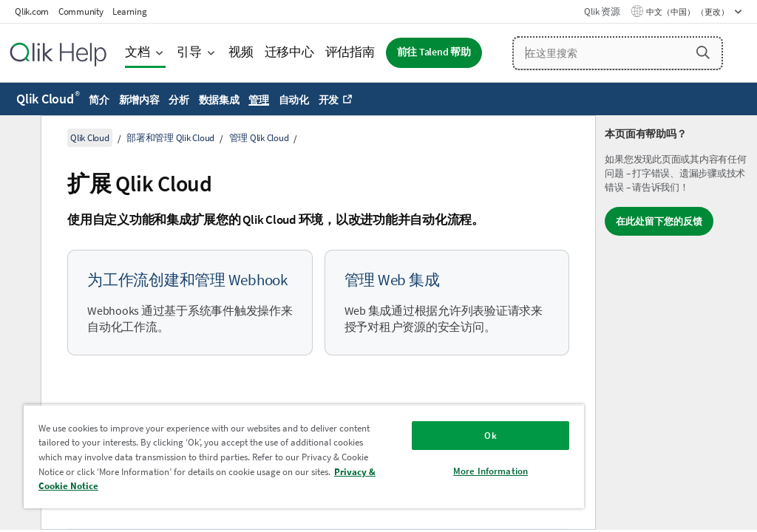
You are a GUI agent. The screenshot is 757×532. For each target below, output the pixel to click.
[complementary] (676, 323)
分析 (179, 100)
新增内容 (139, 100)
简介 (99, 100)
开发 (329, 100)
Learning (129, 11)
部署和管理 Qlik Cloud (170, 138)
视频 (241, 52)
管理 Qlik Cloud (259, 138)
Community (81, 11)
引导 (189, 52)
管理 (259, 100)
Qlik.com (32, 11)
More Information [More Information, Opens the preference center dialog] (490, 471)
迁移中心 (289, 52)
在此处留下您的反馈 (659, 221)
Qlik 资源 (602, 11)
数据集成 (219, 100)
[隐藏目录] (18, 138)
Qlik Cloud (48, 99)
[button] (703, 52)
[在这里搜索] (618, 53)
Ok (490, 436)
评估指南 (350, 52)
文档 (138, 52)
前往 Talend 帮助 (434, 52)
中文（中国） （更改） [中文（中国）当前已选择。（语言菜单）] (688, 12)
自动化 (294, 100)
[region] (304, 456)
